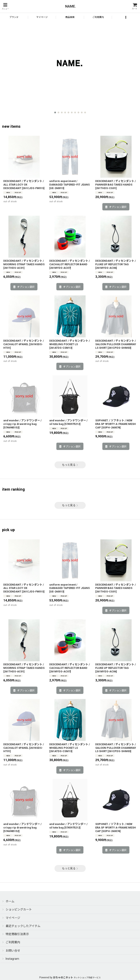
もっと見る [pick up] (70, 868)
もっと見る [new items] (70, 465)
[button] (5, 6)
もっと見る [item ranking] (70, 505)
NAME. (71, 6)
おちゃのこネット (63, 977)
